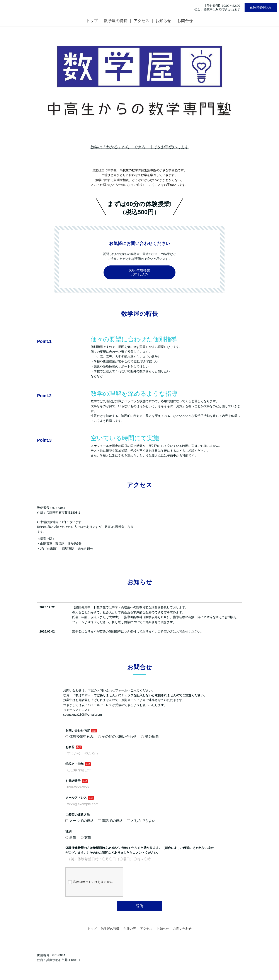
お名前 (70, 747)
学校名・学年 (75, 764)
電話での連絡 (111, 821)
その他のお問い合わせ (117, 736)
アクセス (141, 21)
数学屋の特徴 (110, 929)
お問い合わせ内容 (78, 730)
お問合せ (185, 21)
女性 (86, 837)
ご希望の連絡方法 (78, 815)
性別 (68, 831)
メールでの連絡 (80, 821)
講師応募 (150, 736)
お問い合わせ (182, 929)
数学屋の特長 (116, 21)
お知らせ (163, 21)
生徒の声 (130, 929)
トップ (92, 21)
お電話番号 (73, 781)
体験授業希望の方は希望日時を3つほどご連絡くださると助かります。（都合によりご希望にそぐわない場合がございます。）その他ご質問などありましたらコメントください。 (139, 850)
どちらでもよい (141, 821)
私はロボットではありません (90, 882)
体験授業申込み (261, 8)
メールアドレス (76, 798)
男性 (71, 837)
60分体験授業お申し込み (139, 272)
